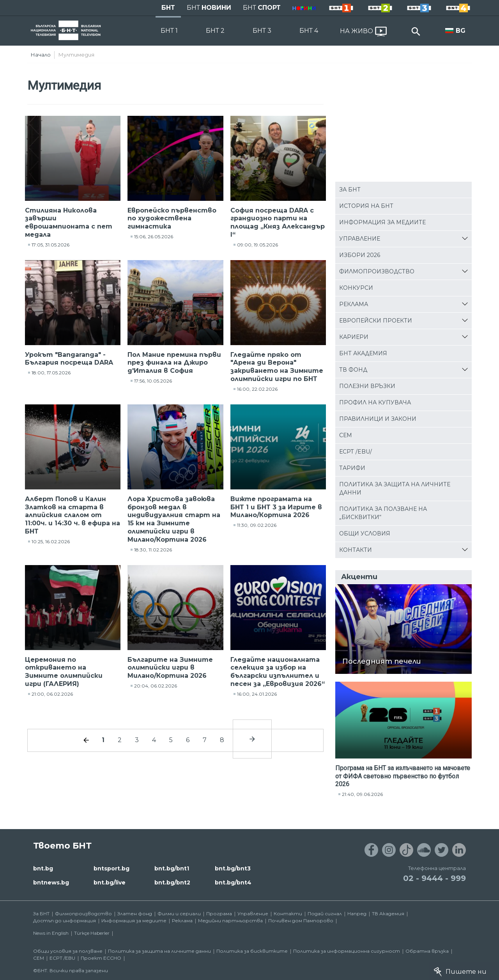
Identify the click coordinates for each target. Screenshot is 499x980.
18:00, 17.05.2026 (51, 373)
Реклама (354, 304)
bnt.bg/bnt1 (172, 868)
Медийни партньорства (230, 921)
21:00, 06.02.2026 (52, 694)
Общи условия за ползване (68, 951)
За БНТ (350, 190)
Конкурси (356, 288)
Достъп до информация (65, 921)
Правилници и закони (378, 419)
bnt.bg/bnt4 (233, 883)
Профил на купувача (375, 402)
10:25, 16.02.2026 (51, 541)
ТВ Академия (388, 914)
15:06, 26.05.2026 (154, 237)
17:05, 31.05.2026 (50, 245)
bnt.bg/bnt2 (172, 883)
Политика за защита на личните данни (395, 488)
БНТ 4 (309, 31)
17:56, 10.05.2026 (153, 381)
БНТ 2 (215, 31)
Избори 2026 (360, 255)
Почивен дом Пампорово (301, 921)
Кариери (354, 337)
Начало (41, 55)
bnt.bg (43, 868)
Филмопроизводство (377, 271)
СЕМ (346, 435)
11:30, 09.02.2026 (257, 525)
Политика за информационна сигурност (347, 951)
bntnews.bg (51, 883)
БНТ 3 (262, 31)
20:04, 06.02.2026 (156, 686)
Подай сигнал (325, 914)
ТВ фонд (353, 370)
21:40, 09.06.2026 (362, 794)
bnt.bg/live (110, 883)
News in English (51, 933)
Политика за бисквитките (252, 951)
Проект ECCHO (101, 958)
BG (461, 31)
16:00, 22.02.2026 (257, 389)
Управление (360, 239)
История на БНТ (366, 206)
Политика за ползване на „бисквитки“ (383, 513)
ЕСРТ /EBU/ (356, 452)
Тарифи (352, 468)
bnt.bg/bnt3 (233, 868)
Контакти (356, 550)
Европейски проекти (376, 321)
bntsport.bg (111, 868)
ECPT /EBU (62, 958)
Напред (357, 914)
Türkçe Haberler (92, 933)
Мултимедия (76, 55)
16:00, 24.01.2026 (257, 694)
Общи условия (365, 533)
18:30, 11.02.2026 (153, 550)
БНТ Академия (363, 353)
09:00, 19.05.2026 (257, 245)
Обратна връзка (427, 951)
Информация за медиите (382, 222)
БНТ (168, 8)
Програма (219, 914)
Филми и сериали (179, 914)
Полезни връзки (367, 386)
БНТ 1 (169, 31)
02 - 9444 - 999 (434, 878)
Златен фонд (135, 914)
